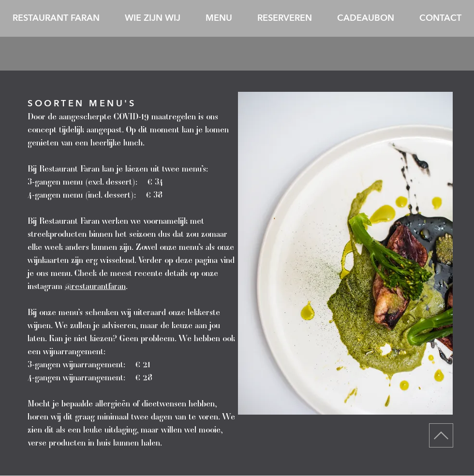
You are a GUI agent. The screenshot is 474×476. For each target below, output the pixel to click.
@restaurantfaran (95, 286)
